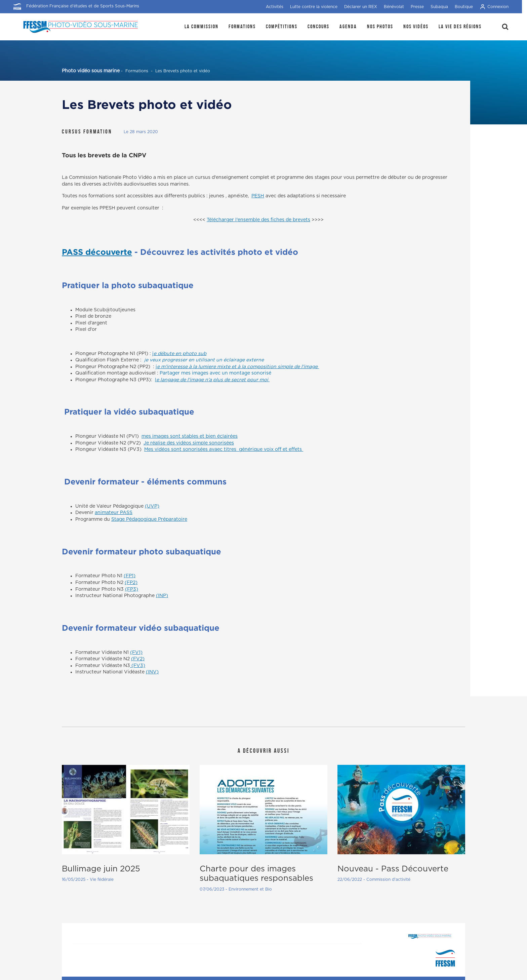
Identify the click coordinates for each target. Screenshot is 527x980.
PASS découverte (97, 252)
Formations (242, 26)
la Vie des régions (460, 26)
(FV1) (136, 653)
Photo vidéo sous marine (91, 71)
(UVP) (152, 506)
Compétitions (282, 26)
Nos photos (380, 26)
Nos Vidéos (416, 26)
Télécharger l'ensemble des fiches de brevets (258, 220)
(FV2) (138, 659)
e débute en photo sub (180, 354)
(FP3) (132, 589)
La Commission (201, 26)
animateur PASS (114, 513)
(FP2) (131, 583)
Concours (318, 26)
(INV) (152, 672)
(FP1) (130, 576)
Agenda (348, 26)
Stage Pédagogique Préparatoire (149, 519)
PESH (258, 196)
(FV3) (138, 666)
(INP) (162, 596)
